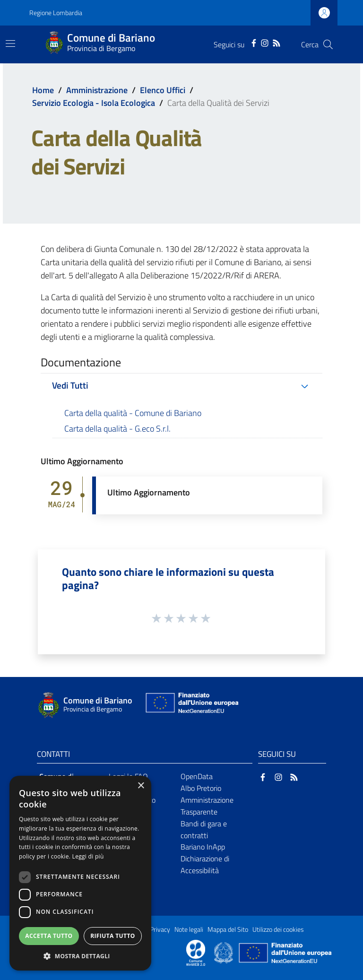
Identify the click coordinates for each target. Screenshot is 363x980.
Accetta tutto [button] (49, 936)
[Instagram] (265, 42)
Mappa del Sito (228, 929)
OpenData (197, 776)
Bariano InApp (203, 847)
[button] (80, 956)
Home (43, 90)
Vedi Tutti (70, 385)
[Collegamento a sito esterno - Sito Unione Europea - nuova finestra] (191, 705)
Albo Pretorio (201, 788)
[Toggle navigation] (10, 43)
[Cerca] (328, 44)
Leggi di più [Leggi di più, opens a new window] (88, 856)
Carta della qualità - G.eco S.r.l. (117, 429)
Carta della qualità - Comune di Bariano (133, 413)
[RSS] (277, 42)
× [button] (141, 786)
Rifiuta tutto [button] (113, 936)
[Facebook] (254, 42)
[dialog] (80, 873)
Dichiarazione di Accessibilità (205, 864)
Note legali (189, 929)
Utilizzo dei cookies (278, 929)
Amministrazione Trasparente (207, 806)
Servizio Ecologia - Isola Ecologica (94, 103)
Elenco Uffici (163, 90)
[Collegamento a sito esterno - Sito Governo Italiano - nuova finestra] (224, 952)
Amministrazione (97, 90)
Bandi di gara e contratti (204, 829)
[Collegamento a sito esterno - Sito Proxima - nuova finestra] (196, 952)
